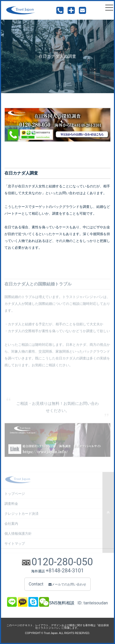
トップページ (15, 496)
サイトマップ (15, 545)
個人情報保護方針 (18, 535)
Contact (58, 584)
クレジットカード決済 (21, 516)
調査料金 (11, 506)
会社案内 (11, 526)
